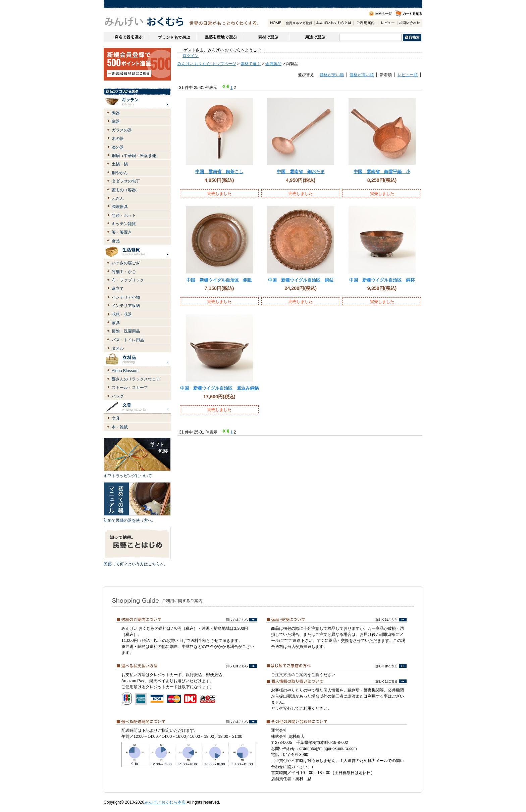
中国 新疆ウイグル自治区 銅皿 (219, 280)
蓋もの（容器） (126, 190)
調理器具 (120, 207)
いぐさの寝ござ (126, 263)
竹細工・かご (124, 272)
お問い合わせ (410, 23)
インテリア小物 (126, 297)
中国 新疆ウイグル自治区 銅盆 (301, 280)
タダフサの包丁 (126, 181)
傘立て (118, 289)
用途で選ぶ (314, 37)
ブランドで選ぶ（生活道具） (173, 37)
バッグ (118, 396)
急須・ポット (124, 215)
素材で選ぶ (266, 37)
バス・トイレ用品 (128, 340)
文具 (116, 418)
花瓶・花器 (122, 314)
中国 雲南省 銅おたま (301, 172)
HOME (275, 23)
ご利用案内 (366, 23)
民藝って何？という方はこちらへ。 (136, 564)
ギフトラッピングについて (128, 476)
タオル (118, 348)
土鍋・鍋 (120, 164)
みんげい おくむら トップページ (207, 64)
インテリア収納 (126, 306)
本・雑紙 (120, 427)
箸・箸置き (122, 232)
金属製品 (273, 64)
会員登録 (299, 23)
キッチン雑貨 (124, 224)
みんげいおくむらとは (334, 23)
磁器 (116, 121)
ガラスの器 (122, 130)
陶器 (116, 113)
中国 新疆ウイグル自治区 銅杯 (382, 280)
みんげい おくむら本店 (165, 802)
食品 (116, 241)
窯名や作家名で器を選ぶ (127, 37)
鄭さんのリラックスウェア (136, 379)
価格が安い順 (332, 75)
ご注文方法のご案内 (289, 675)
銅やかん (120, 173)
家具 (116, 323)
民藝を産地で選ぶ (220, 37)
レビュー (388, 23)
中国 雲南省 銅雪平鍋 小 (382, 172)
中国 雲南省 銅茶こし (219, 172)
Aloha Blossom (125, 371)
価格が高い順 (362, 75)
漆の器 (118, 147)
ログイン (191, 56)
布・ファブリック (128, 280)
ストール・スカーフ (130, 388)
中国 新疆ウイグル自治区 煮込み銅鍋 (219, 388)
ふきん (118, 198)
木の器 (118, 139)
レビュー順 (408, 75)
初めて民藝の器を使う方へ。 (130, 520)
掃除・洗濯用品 (126, 331)
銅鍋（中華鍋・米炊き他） (136, 156)
